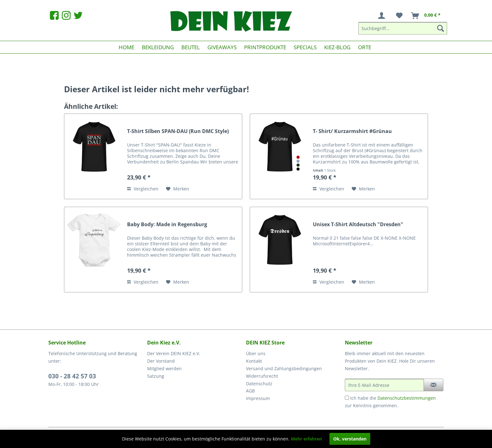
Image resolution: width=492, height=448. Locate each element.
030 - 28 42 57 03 (72, 376)
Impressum (258, 398)
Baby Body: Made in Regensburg (167, 224)
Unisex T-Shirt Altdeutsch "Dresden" (358, 224)
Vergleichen (143, 189)
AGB (250, 391)
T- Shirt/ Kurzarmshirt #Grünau (352, 131)
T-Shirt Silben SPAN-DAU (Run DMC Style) (178, 131)
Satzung (156, 376)
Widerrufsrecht (262, 376)
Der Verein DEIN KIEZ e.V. (174, 353)
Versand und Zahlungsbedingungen (284, 368)
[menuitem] (383, 16)
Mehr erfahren (306, 439)
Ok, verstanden (350, 439)
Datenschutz (259, 384)
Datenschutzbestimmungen (407, 398)
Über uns (256, 353)
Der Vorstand (161, 361)
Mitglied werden (164, 368)
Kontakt (254, 361)
